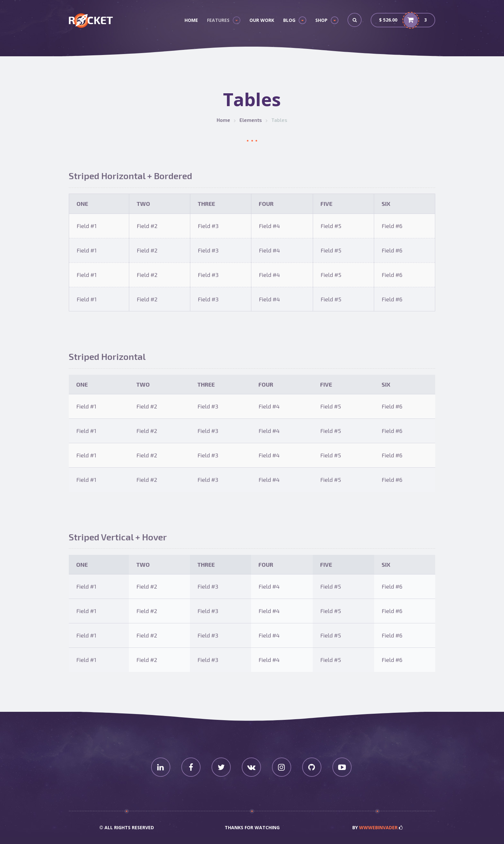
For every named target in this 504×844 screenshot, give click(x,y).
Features (218, 20)
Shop (321, 20)
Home (191, 20)
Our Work (262, 20)
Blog (289, 20)
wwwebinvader (378, 827)
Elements (251, 120)
